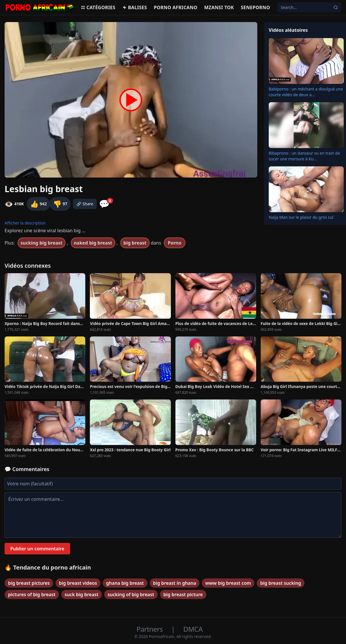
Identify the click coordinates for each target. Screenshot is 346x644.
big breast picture (183, 594)
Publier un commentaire (37, 549)
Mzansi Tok (219, 7)
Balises (135, 7)
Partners (150, 629)
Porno (175, 243)
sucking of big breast (131, 594)
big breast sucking (281, 583)
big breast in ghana (175, 583)
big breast (135, 243)
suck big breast (82, 594)
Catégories (98, 7)
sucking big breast (41, 243)
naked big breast (93, 243)
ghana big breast (125, 583)
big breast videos (78, 583)
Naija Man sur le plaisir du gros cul (301, 217)
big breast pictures (29, 583)
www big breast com (228, 583)
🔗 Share (85, 204)
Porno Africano (175, 7)
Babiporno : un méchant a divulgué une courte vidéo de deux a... (306, 92)
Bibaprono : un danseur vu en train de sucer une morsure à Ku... (304, 156)
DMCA (193, 629)
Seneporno (255, 7)
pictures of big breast (32, 594)
